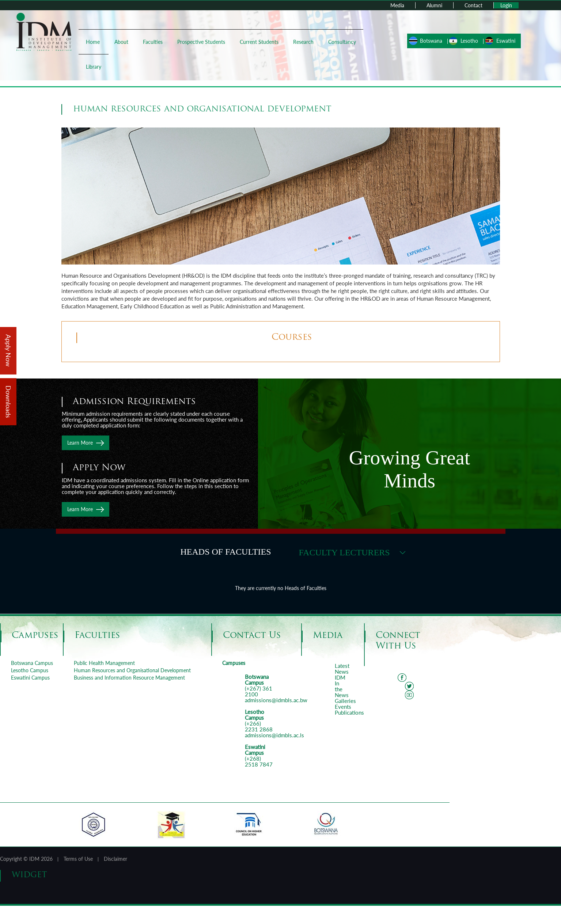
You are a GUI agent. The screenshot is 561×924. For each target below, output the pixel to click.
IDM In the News (342, 686)
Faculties (153, 42)
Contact (473, 5)
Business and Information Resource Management (129, 678)
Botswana (431, 41)
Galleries (345, 701)
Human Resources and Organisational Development (132, 670)
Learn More (80, 443)
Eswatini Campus (30, 678)
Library (94, 67)
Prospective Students (201, 42)
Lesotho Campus (30, 670)
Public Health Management (104, 663)
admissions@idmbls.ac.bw (276, 700)
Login (506, 5)
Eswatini (506, 41)
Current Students (259, 42)
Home (93, 42)
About (121, 42)
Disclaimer (115, 859)
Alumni (434, 5)
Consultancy (342, 42)
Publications (349, 712)
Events (343, 707)
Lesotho (469, 41)
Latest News (342, 669)
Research (303, 42)
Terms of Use (78, 859)
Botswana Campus (32, 663)
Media (397, 5)
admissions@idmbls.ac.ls (274, 735)
